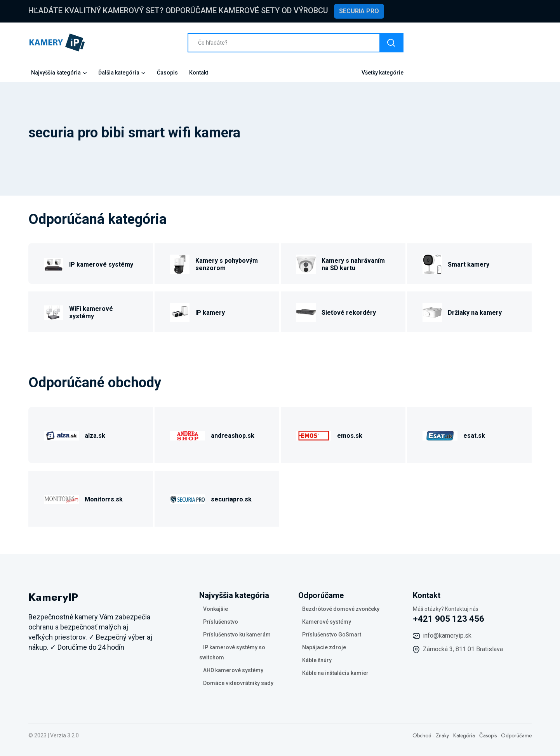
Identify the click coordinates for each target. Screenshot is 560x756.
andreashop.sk (233, 436)
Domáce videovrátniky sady (238, 683)
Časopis (167, 73)
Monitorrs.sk (104, 499)
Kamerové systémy (327, 622)
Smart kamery (469, 264)
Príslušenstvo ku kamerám (237, 635)
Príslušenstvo (221, 622)
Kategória (464, 735)
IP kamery (210, 313)
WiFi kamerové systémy (91, 312)
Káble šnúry (317, 660)
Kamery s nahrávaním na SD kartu (353, 264)
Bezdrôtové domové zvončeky (341, 609)
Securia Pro (359, 11)
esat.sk (474, 436)
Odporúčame (516, 735)
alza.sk (95, 436)
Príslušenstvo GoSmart (332, 635)
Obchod (422, 735)
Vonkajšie (216, 609)
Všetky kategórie (383, 73)
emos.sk (350, 436)
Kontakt (199, 73)
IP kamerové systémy (101, 264)
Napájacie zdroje (324, 647)
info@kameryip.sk (447, 635)
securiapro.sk (231, 499)
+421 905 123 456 (449, 619)
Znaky (442, 735)
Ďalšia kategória (119, 73)
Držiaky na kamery (475, 313)
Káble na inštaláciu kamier (335, 673)
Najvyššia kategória (56, 73)
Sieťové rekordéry (349, 313)
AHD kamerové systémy (233, 670)
